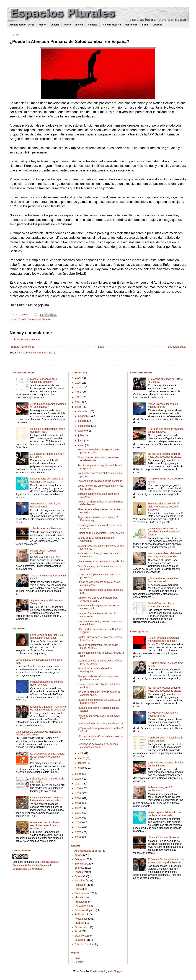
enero (82, 768)
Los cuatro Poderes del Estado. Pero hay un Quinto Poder (165, 555)
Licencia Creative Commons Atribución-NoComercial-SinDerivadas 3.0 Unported (36, 865)
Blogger (118, 971)
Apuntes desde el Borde (22, 25)
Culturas (55, 25)
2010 (78, 818)
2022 (78, 397)
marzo (82, 758)
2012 (78, 808)
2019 (78, 774)
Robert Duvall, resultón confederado (43, 552)
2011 (78, 813)
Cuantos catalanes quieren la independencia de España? (46, 799)
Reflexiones (131, 25)
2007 (78, 832)
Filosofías (80, 881)
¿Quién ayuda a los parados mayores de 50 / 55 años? (164, 639)
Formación (80, 885)
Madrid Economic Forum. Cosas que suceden (44, 380)
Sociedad (157, 25)
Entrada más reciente (22, 347)
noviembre (84, 416)
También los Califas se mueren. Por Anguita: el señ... (97, 599)
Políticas (79, 914)
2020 (78, 407)
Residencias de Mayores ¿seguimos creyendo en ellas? (98, 746)
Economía (80, 864)
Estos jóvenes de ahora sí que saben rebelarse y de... (98, 459)
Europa (78, 876)
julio (81, 435)
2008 (78, 827)
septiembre (85, 426)
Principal (79, 962)
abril (81, 753)
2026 (78, 378)
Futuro (67, 25)
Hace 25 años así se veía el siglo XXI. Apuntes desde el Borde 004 (163, 507)
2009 (78, 822)
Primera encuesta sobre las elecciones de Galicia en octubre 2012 (45, 825)
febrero (82, 763)
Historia (79, 25)
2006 (78, 837)
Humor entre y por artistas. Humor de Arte (101, 533)
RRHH (78, 923)
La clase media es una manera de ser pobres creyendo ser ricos (47, 757)
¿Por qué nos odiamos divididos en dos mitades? (48, 405)
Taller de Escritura (84, 944)
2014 (78, 798)
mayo (82, 445)
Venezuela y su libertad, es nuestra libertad (45, 505)
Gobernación (34, 319)
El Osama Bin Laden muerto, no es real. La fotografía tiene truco (48, 708)
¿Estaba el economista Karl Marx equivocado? (163, 580)
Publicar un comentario (27, 339)
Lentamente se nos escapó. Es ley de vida (101, 561)
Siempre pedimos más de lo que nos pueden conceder (98, 678)
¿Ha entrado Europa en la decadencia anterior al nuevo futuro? (164, 532)
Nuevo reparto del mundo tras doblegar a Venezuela (47, 480)
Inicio (101, 347)
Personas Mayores (111, 25)
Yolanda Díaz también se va (46, 529)
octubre (83, 421)
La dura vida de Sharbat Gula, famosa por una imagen (47, 636)
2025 (78, 383)
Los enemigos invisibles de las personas (100, 481)
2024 (78, 388)
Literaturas (80, 906)
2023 (78, 392)
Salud (145, 25)
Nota (77, 958)
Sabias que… (82, 927)
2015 (78, 793)
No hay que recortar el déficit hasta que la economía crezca (165, 455)
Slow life (79, 936)
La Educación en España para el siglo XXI (101, 724)
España (23, 319)
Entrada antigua (177, 347)
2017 (78, 784)
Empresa (79, 868)
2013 (78, 803)
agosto (82, 431)
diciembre (84, 411)
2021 (78, 402)
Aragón (42, 25)
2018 (78, 779)
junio (81, 440)
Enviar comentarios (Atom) (40, 353)
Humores (93, 25)
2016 (78, 788)
